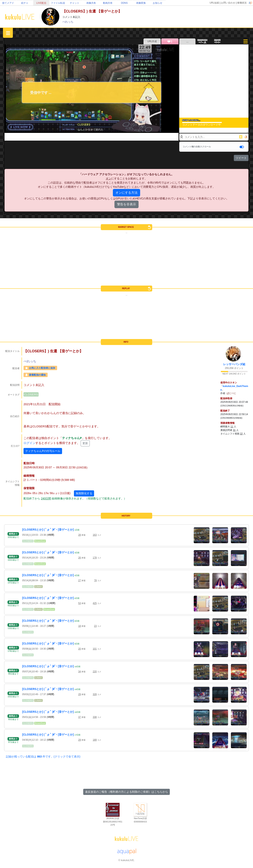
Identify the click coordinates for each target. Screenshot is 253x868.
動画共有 (108, 3)
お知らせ (158, 3)
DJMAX (38, 587)
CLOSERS (31, 394)
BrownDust (40, 541)
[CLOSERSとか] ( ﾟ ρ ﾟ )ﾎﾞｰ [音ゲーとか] (48, 530)
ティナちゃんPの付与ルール (43, 451)
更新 (85, 443)
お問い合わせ (228, 3)
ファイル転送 (58, 3)
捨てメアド (8, 3)
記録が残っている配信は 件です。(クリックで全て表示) (43, 757)
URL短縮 (214, 3)
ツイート (241, 158)
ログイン (29, 443)
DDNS (124, 3)
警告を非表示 (126, 204)
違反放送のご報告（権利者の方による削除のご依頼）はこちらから (126, 792)
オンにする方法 (126, 193)
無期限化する (84, 493)
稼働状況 (242, 3)
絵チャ (25, 3)
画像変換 (141, 3)
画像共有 (91, 3)
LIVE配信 (41, 3)
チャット (75, 3)
